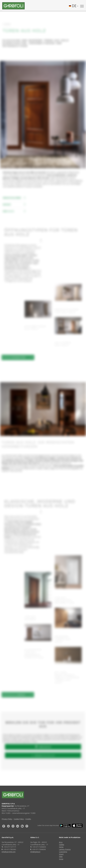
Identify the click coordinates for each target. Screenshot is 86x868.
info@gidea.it (35, 852)
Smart (61, 854)
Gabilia (62, 845)
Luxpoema (63, 852)
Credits (28, 819)
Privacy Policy (7, 819)
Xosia (61, 859)
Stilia (61, 856)
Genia (61, 847)
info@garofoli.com (9, 852)
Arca (61, 842)
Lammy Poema (65, 849)
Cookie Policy (19, 819)
